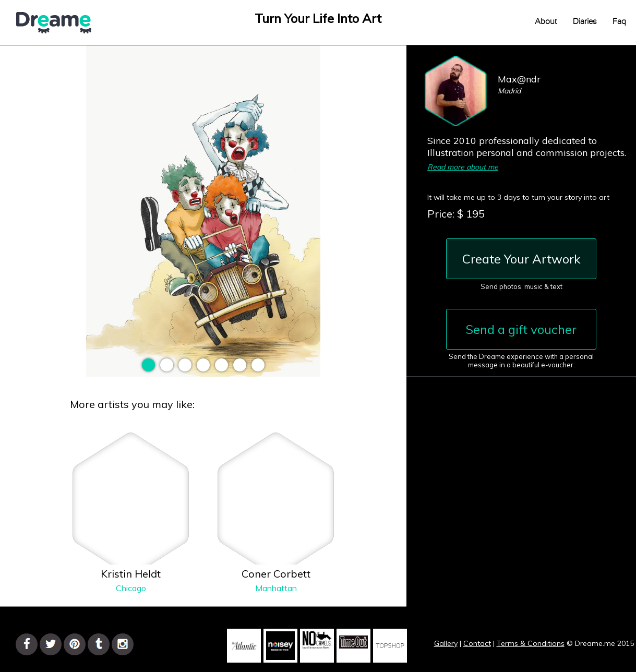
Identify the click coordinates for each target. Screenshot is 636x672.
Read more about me (463, 167)
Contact (477, 643)
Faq (619, 22)
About (546, 22)
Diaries (585, 22)
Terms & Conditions (531, 643)
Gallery (446, 643)
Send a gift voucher (521, 329)
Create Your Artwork (521, 259)
